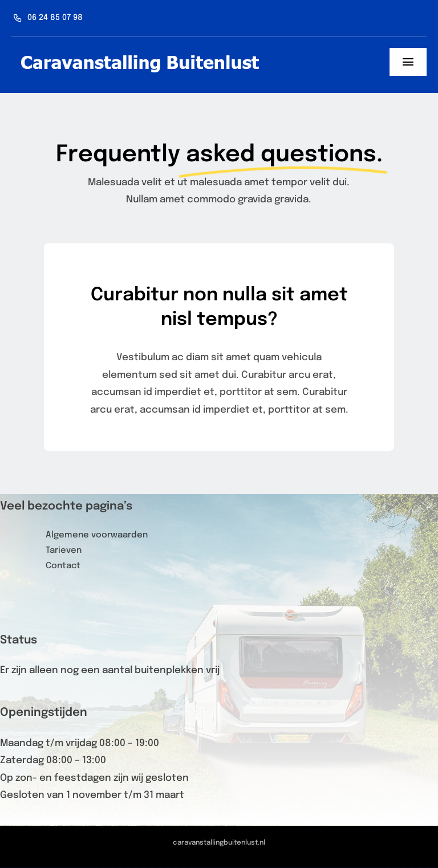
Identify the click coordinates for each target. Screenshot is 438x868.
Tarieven (64, 551)
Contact (63, 566)
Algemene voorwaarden (97, 535)
